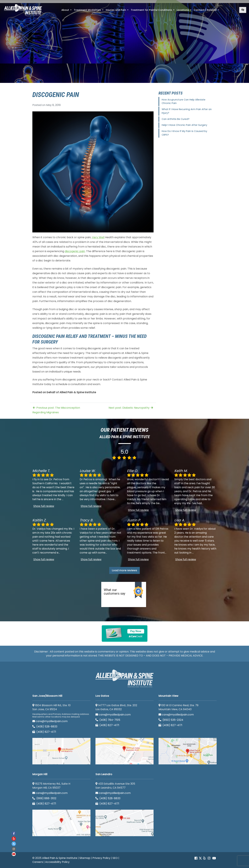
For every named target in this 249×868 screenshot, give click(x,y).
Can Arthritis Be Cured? (176, 119)
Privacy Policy (101, 858)
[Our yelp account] (204, 858)
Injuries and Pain (117, 11)
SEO (115, 858)
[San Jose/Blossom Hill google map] (61, 751)
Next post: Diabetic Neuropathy (131, 408)
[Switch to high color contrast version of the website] (243, 10)
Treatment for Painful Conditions (153, 11)
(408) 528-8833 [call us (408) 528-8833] (45, 727)
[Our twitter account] (14, 844)
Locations (184, 11)
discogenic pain (75, 251)
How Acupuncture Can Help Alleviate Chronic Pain (184, 101)
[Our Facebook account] (196, 858)
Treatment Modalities (89, 11)
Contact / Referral (207, 11)
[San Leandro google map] (124, 823)
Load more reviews (124, 570)
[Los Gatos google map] (124, 751)
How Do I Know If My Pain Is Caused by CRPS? (184, 133)
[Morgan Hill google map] (61, 823)
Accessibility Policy (57, 862)
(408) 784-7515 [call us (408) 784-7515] (108, 720)
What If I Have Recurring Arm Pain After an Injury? (187, 111)
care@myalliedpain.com (50, 721)
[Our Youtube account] (214, 858)
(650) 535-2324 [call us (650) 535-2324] (171, 720)
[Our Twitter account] (200, 858)
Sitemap (85, 858)
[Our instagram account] (209, 858)
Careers (38, 862)
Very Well (98, 237)
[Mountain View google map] (188, 751)
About (67, 11)
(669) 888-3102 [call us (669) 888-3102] (45, 798)
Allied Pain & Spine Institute (60, 858)
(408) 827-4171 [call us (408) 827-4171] (44, 732)
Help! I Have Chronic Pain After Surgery (184, 125)
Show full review (44, 506)
